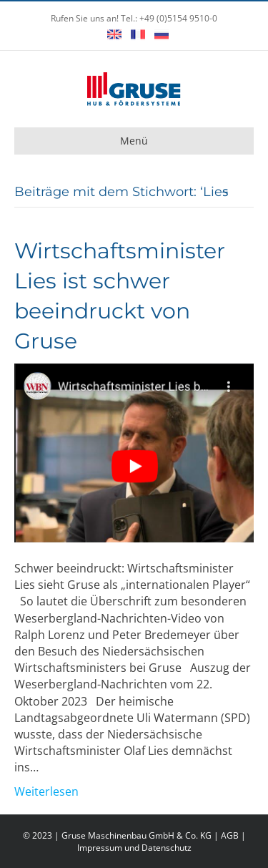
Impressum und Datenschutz (134, 848)
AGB (230, 835)
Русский (162, 34)
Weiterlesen (46, 791)
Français (138, 34)
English (114, 34)
